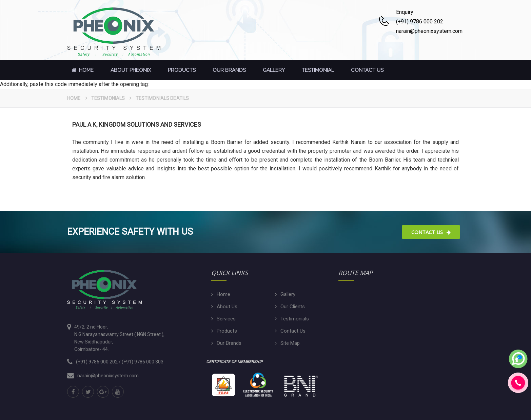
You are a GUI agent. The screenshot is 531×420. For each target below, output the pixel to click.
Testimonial (318, 70)
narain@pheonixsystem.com (108, 376)
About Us (227, 307)
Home (81, 70)
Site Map (290, 343)
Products (182, 70)
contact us (367, 70)
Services (226, 319)
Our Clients (293, 307)
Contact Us (431, 232)
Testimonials (108, 98)
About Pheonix (131, 70)
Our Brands (229, 70)
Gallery (274, 70)
